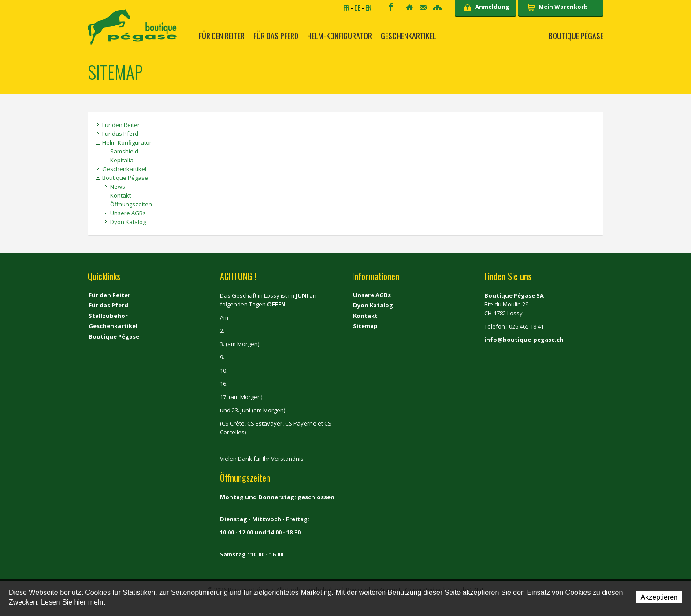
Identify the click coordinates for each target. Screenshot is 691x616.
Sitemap (437, 8)
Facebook (391, 7)
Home (409, 7)
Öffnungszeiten (131, 204)
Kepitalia (122, 160)
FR (346, 7)
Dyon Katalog (128, 222)
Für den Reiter (222, 36)
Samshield (124, 151)
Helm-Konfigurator (340, 36)
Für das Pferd (276, 36)
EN (368, 7)
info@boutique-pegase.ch (524, 340)
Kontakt (423, 8)
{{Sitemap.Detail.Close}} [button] (98, 142)
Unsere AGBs (128, 213)
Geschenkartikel (409, 36)
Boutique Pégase (576, 36)
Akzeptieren (659, 597)
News (118, 187)
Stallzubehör (108, 316)
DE (357, 7)
